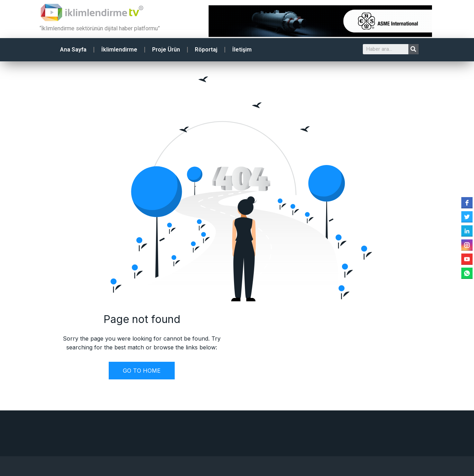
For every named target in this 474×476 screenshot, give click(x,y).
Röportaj (206, 50)
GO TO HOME (142, 371)
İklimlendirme (119, 50)
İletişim (242, 50)
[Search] (413, 49)
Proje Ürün (166, 50)
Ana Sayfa (73, 50)
